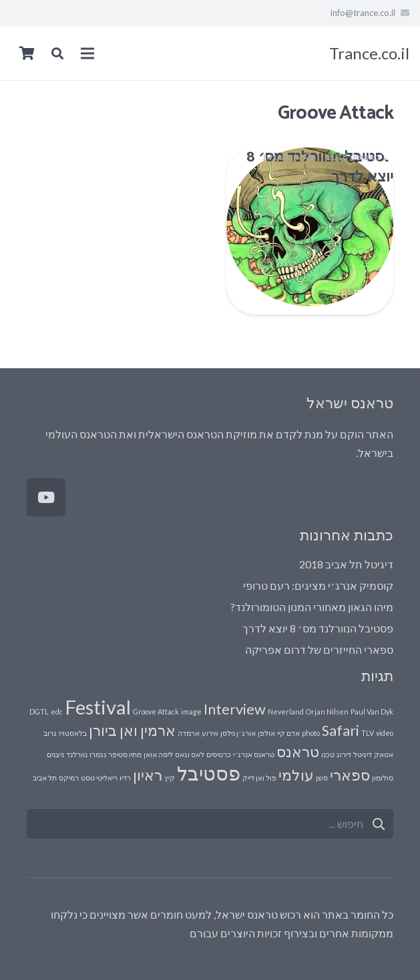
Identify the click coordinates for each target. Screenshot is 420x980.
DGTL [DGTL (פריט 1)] (39, 711)
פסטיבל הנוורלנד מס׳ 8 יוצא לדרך (318, 628)
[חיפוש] (378, 824)
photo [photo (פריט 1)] (311, 733)
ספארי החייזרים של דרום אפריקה (319, 649)
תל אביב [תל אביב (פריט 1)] (45, 778)
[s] (210, 824)
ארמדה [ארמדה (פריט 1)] (189, 733)
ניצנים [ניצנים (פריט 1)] (55, 754)
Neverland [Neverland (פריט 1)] (286, 711)
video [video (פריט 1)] (385, 733)
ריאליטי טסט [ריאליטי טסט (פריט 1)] (99, 778)
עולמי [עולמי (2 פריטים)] (296, 775)
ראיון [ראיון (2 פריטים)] (148, 775)
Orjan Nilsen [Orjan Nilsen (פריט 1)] (327, 711)
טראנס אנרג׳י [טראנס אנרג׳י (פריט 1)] (254, 754)
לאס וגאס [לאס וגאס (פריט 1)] (190, 754)
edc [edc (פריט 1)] (57, 711)
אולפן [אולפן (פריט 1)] (266, 733)
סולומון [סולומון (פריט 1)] (383, 778)
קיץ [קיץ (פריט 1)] (170, 778)
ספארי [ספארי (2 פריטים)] (350, 775)
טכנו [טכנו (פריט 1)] (328, 754)
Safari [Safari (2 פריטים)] (341, 730)
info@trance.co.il (363, 13)
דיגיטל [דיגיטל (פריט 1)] (363, 754)
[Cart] (27, 53)
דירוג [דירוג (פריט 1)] (344, 754)
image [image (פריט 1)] (191, 711)
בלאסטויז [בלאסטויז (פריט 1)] (73, 733)
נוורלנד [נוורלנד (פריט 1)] (77, 754)
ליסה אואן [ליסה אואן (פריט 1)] (158, 754)
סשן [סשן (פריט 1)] (322, 778)
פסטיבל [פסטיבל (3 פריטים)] (209, 773)
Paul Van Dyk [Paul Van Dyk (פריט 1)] (372, 711)
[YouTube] (46, 498)
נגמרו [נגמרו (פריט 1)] (98, 754)
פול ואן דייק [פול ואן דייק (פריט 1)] (259, 778)
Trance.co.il (369, 53)
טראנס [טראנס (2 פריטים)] (298, 752)
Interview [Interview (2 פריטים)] (235, 709)
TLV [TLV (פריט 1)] (368, 733)
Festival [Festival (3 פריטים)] (98, 707)
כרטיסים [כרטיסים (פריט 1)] (219, 754)
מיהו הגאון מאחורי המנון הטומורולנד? (312, 607)
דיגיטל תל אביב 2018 (346, 564)
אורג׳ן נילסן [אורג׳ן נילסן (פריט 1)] (238, 733)
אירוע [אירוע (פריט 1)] (210, 733)
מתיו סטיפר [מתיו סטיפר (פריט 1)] (125, 754)
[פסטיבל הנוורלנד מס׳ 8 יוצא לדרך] (310, 231)
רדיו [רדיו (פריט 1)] (125, 778)
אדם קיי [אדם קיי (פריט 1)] (288, 733)
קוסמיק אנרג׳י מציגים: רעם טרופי (318, 585)
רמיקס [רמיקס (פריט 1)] (69, 778)
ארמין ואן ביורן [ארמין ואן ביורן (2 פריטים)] (132, 730)
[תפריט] (87, 53)
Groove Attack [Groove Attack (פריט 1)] (156, 711)
